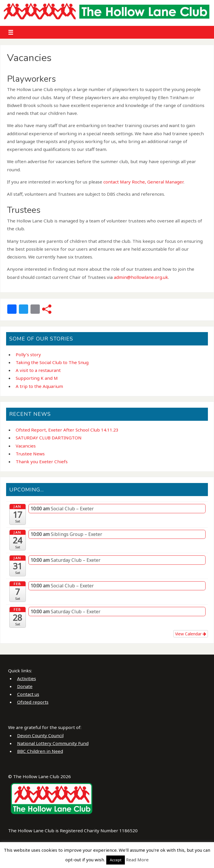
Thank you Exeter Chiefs (42, 461)
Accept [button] (116, 860)
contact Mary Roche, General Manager (143, 182)
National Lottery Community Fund (53, 743)
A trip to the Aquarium (39, 386)
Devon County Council (40, 735)
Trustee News (30, 454)
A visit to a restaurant (38, 370)
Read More (137, 860)
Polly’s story (28, 354)
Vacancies (26, 446)
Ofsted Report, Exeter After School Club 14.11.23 (67, 430)
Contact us (28, 694)
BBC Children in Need (40, 751)
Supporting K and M (37, 378)
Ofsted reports (33, 702)
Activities (27, 678)
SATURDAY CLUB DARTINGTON (49, 438)
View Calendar (191, 634)
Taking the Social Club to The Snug (52, 362)
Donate (25, 686)
